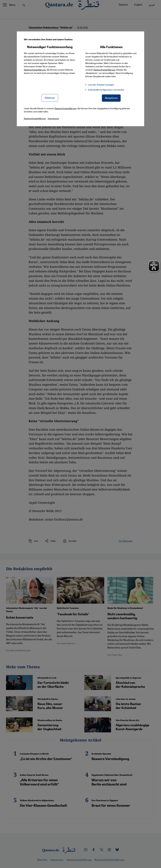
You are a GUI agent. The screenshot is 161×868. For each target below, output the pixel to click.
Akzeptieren (111, 98)
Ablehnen (50, 98)
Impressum (53, 118)
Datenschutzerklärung (35, 70)
